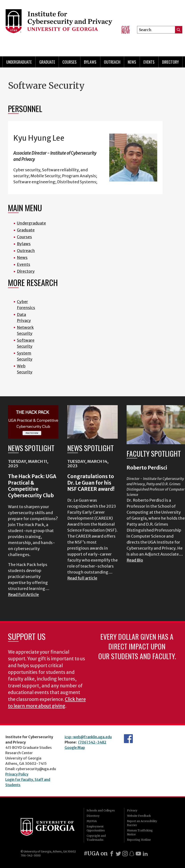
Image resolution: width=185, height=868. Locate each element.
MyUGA (92, 821)
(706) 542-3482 (92, 742)
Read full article (82, 578)
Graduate (47, 62)
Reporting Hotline (139, 840)
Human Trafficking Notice (140, 832)
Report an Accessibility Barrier (142, 823)
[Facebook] (112, 854)
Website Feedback (139, 816)
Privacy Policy (17, 774)
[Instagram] (125, 854)
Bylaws (90, 62)
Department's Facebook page (128, 739)
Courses (70, 62)
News (132, 62)
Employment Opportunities (96, 828)
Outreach (112, 62)
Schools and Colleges (101, 810)
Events (149, 62)
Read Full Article (23, 595)
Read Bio (135, 560)
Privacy (132, 810)
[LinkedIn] (145, 854)
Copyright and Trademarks (96, 838)
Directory (170, 62)
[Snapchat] (132, 854)
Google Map (75, 748)
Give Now (126, 30)
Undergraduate (19, 62)
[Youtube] (138, 854)
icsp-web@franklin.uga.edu (88, 737)
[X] (118, 854)
